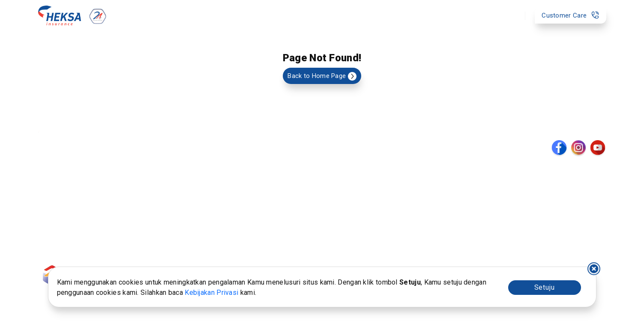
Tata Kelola (192, 205)
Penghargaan (276, 216)
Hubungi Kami (196, 216)
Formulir (117, 183)
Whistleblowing (198, 194)
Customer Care (570, 15)
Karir (335, 216)
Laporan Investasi (132, 194)
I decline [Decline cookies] (594, 269)
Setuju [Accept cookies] (545, 287)
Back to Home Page (322, 76)
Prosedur (189, 183)
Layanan (274, 15)
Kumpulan (58, 194)
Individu (54, 183)
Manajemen (273, 194)
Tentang (369, 15)
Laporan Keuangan (284, 205)
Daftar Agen (346, 194)
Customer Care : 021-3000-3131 (560, 255)
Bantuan (322, 15)
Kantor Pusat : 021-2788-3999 (563, 245)
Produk (229, 15)
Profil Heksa (274, 183)
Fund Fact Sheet (130, 216)
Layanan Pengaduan (135, 205)
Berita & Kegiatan (354, 183)
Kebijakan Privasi (211, 292)
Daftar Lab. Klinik (353, 205)
